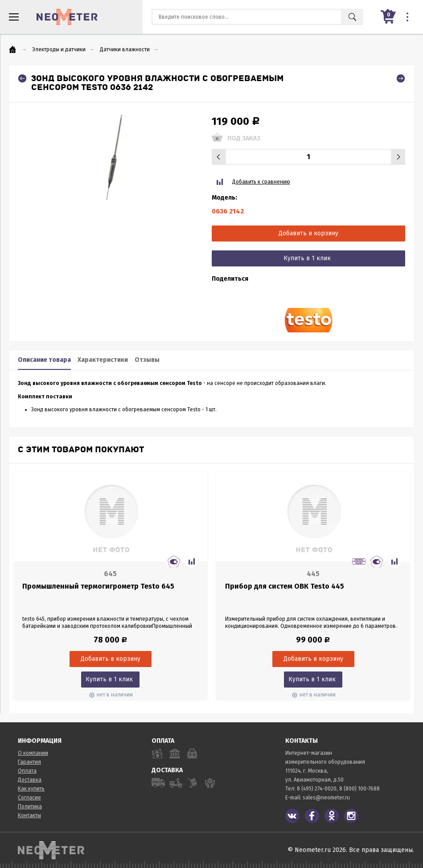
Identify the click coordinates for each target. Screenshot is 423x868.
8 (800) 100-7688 (359, 789)
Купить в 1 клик (307, 258)
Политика (30, 807)
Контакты (29, 815)
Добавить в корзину (308, 233)
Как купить (31, 789)
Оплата (27, 771)
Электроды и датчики (59, 49)
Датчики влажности (125, 49)
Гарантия (29, 762)
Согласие (29, 798)
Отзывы (147, 360)
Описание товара (44, 360)
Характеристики (103, 360)
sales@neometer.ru (326, 798)
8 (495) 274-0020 (317, 789)
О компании (33, 753)
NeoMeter (67, 17)
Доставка (30, 780)
